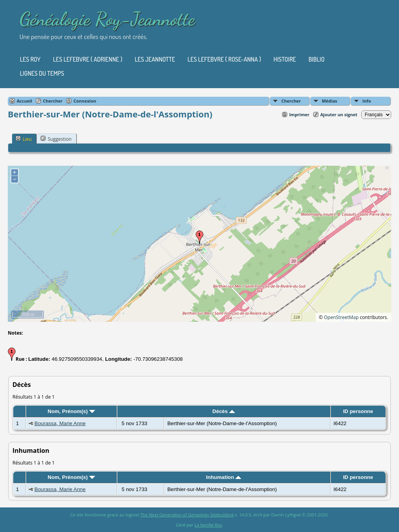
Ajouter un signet (339, 114)
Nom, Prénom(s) (71, 411)
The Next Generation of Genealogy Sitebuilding (187, 515)
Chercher (291, 101)
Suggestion (56, 139)
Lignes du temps (42, 73)
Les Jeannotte (155, 59)
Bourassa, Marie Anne (60, 423)
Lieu (24, 139)
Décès (224, 411)
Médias (329, 101)
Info (367, 101)
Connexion (85, 101)
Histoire (285, 59)
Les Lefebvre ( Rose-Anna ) (224, 59)
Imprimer (299, 114)
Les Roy (30, 59)
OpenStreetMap (341, 317)
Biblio (317, 59)
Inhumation (224, 477)
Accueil (24, 101)
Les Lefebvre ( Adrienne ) (88, 59)
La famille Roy (208, 525)
